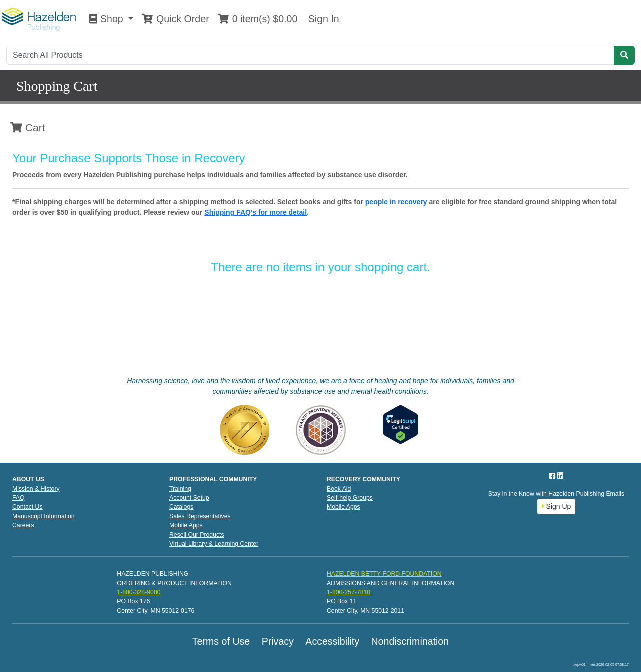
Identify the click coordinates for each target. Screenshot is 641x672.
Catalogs (181, 507)
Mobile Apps (186, 525)
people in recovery (396, 202)
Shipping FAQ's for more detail (256, 212)
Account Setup (189, 498)
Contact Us (27, 507)
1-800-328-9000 (138, 592)
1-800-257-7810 (348, 592)
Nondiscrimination (410, 641)
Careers (23, 525)
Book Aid (339, 489)
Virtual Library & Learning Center (214, 544)
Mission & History (36, 489)
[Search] (310, 55)
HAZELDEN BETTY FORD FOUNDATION (384, 574)
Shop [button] (107, 19)
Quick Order (175, 19)
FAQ (18, 498)
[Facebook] (553, 476)
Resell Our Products (197, 535)
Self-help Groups (350, 498)
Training (180, 489)
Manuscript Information (43, 516)
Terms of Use (221, 641)
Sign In (322, 19)
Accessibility (332, 641)
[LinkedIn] (560, 476)
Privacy (278, 641)
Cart (28, 127)
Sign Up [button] (557, 506)
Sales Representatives (200, 516)
